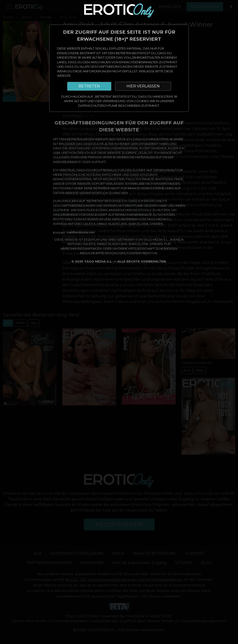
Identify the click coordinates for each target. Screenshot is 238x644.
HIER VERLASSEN (143, 86)
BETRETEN (89, 86)
